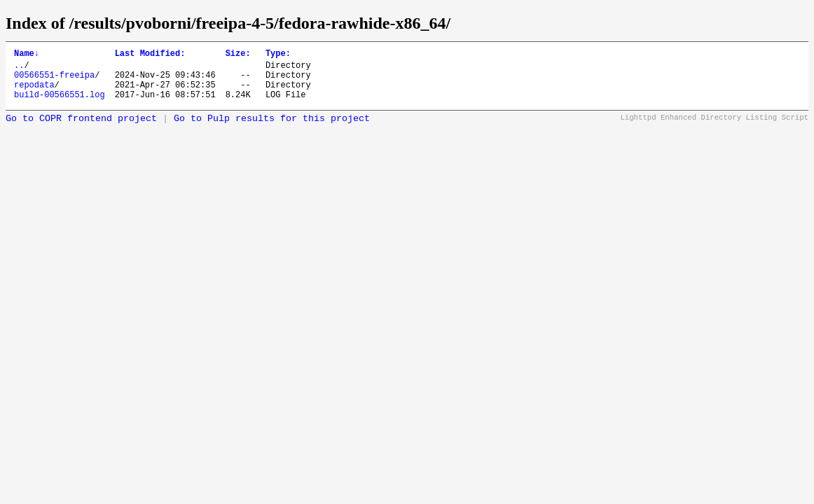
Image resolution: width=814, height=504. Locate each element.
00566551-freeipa (54, 81)
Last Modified (150, 55)
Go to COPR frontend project (81, 129)
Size (238, 55)
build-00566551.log (60, 105)
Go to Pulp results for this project (272, 129)
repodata (34, 93)
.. (19, 69)
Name (27, 55)
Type (278, 55)
